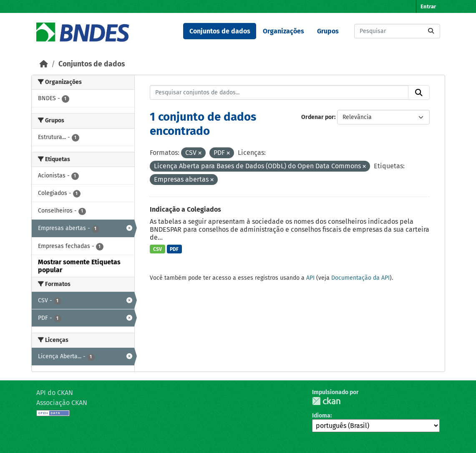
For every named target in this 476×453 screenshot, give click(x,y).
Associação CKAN (62, 403)
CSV (157, 249)
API (310, 278)
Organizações (283, 31)
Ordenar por (318, 117)
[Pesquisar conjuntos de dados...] (397, 31)
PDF (174, 249)
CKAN (326, 401)
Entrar (428, 6)
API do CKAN (55, 393)
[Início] (44, 64)
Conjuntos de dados (220, 31)
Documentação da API (360, 278)
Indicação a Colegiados (185, 209)
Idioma (321, 416)
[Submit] (431, 31)
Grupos (328, 31)
